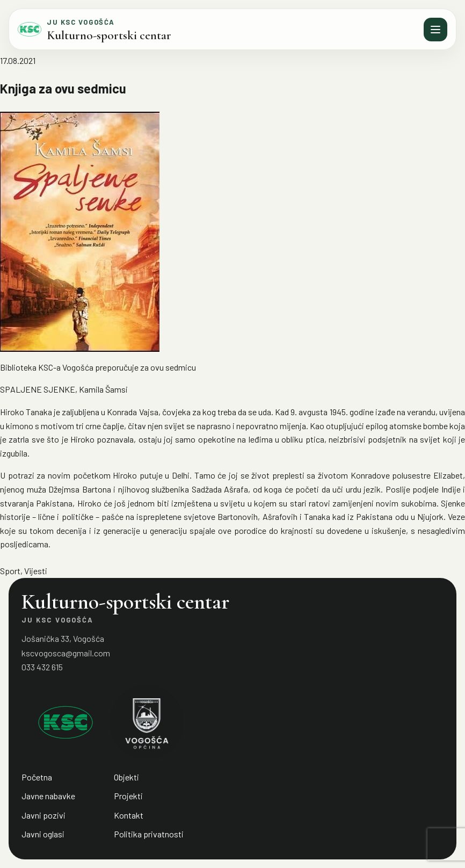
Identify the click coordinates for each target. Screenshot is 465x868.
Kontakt (129, 815)
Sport (10, 571)
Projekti (128, 796)
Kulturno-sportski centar (109, 35)
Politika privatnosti (149, 834)
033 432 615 (42, 667)
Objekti (126, 777)
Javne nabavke (48, 796)
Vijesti (36, 571)
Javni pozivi (43, 815)
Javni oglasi (43, 834)
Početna (37, 777)
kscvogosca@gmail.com (66, 653)
